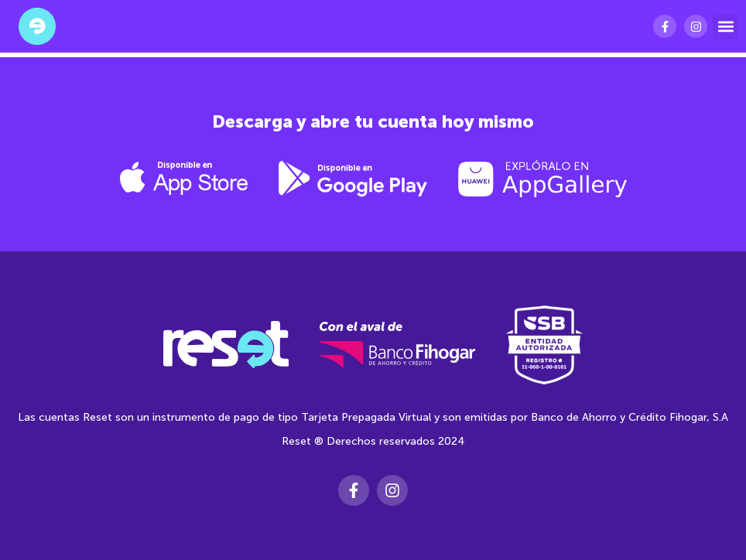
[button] (725, 27)
